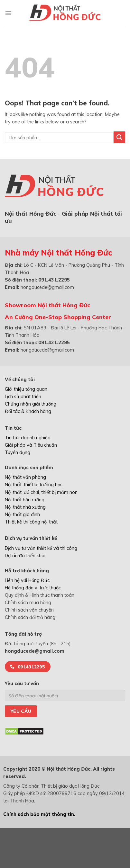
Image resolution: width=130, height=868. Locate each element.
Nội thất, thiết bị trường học (34, 485)
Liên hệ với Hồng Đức (27, 580)
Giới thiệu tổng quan (26, 389)
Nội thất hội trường (25, 500)
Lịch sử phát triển (23, 397)
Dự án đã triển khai (25, 556)
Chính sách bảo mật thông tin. (39, 814)
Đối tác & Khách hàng (28, 411)
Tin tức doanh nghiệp (28, 438)
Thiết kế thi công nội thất (31, 522)
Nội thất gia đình (22, 515)
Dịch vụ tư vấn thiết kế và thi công (41, 548)
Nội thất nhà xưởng (25, 507)
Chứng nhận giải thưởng (31, 404)
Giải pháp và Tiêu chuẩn (31, 445)
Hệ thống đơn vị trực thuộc (33, 588)
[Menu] (8, 13)
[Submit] (119, 137)
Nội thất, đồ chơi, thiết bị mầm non (41, 492)
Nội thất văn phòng (25, 477)
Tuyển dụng (18, 452)
